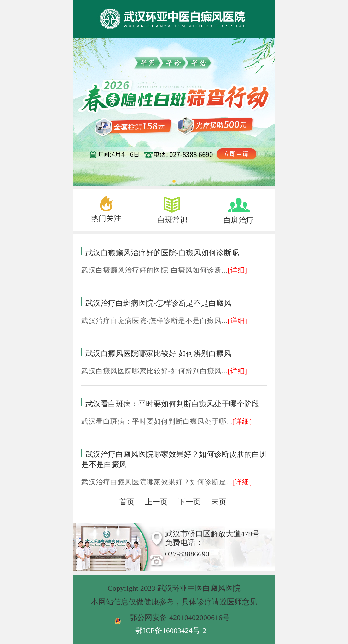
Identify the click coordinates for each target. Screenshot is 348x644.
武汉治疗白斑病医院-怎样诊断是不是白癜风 (159, 303)
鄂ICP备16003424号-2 (171, 630)
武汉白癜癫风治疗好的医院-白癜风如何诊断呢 (162, 253)
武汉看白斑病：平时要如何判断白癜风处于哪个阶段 (172, 404)
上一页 (156, 502)
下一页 (189, 502)
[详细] (238, 270)
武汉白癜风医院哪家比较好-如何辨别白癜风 (159, 354)
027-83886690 (187, 554)
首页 (127, 502)
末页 (219, 502)
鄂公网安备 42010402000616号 (180, 618)
